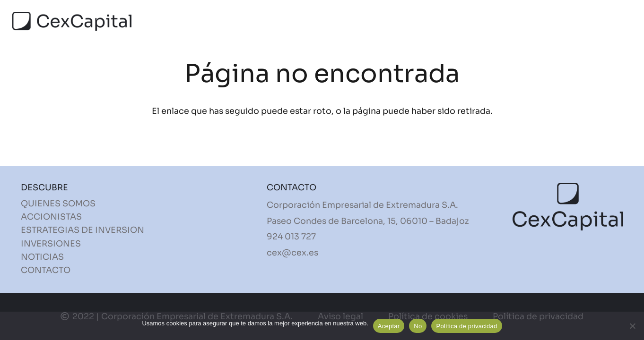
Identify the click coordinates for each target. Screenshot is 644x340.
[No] (632, 326)
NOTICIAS (42, 257)
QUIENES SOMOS (58, 204)
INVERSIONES (51, 244)
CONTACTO (46, 270)
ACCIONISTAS (51, 217)
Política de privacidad (466, 326)
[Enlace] (72, 21)
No (418, 326)
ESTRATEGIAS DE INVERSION (83, 230)
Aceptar (389, 326)
